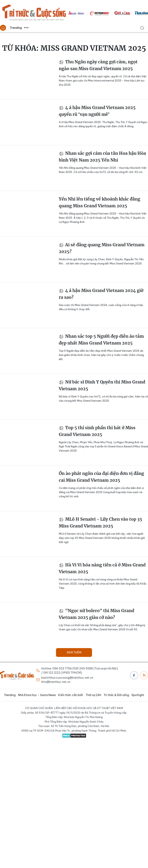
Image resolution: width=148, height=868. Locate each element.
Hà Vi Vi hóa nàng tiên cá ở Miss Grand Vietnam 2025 (102, 568)
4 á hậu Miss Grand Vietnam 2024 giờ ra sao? (101, 294)
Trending (16, 28)
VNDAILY (99, 13)
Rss (144, 675)
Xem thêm (26, 28)
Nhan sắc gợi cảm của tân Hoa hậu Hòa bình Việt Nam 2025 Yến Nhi (102, 157)
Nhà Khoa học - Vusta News (37, 695)
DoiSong (122, 13)
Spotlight (138, 695)
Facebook (134, 675)
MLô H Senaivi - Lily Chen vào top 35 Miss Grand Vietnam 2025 (100, 523)
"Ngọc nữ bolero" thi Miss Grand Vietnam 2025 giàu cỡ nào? (96, 614)
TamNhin (141, 13)
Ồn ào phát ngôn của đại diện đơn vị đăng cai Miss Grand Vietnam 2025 (101, 477)
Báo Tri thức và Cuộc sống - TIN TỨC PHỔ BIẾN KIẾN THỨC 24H (34, 13)
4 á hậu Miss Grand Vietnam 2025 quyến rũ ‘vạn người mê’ (97, 111)
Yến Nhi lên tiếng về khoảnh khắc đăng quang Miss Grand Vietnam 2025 (99, 202)
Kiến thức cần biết (71, 695)
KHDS (76, 13)
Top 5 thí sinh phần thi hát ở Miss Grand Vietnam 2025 (97, 431)
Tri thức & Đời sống (116, 695)
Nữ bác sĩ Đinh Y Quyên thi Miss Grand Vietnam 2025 (102, 385)
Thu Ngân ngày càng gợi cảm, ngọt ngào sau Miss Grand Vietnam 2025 (98, 65)
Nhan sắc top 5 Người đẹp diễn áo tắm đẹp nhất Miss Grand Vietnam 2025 (101, 340)
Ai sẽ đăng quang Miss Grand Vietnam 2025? (102, 248)
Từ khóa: (74, 48)
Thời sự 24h (93, 695)
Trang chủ (3, 28)
